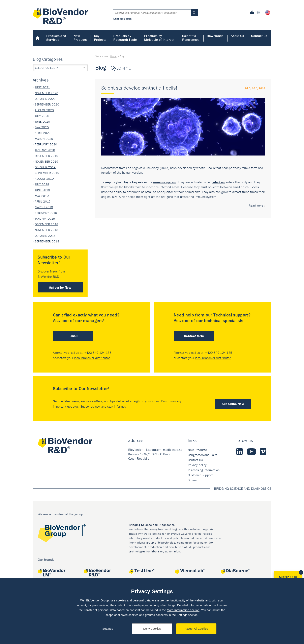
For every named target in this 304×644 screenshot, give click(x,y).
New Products (80, 38)
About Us (237, 36)
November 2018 (47, 230)
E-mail (73, 336)
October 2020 (45, 99)
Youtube (251, 452)
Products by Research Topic (125, 38)
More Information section (183, 610)
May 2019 (42, 196)
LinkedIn (240, 452)
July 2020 (42, 116)
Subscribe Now (60, 287)
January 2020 (45, 150)
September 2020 (47, 104)
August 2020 (44, 110)
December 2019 (47, 156)
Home (38, 38)
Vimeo (263, 452)
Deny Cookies (152, 629)
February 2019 (46, 213)
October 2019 (45, 167)
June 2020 (42, 122)
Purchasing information (204, 470)
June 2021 (42, 87)
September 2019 (47, 173)
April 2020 (43, 133)
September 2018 (47, 241)
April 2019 (43, 201)
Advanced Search (123, 19)
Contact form (194, 336)
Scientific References (191, 38)
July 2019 (42, 184)
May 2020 (42, 127)
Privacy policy (197, 465)
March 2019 (44, 207)
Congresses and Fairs (203, 455)
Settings (108, 629)
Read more (256, 205)
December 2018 (47, 224)
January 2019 (45, 219)
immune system (165, 182)
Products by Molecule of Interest (159, 38)
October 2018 (45, 236)
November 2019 (47, 161)
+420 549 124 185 (98, 353)
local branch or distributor (92, 358)
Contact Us (259, 36)
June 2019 (42, 190)
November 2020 (47, 93)
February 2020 (46, 144)
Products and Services (56, 38)
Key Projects (100, 38)
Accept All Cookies (196, 629)
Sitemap (194, 480)
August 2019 (44, 179)
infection (219, 182)
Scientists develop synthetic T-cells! (139, 88)
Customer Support (200, 475)
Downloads (215, 36)
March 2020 (44, 139)
